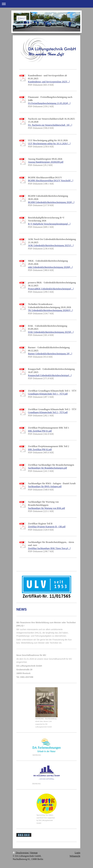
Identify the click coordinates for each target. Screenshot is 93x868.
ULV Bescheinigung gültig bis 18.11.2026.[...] (49, 144)
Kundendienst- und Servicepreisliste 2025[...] (49, 82)
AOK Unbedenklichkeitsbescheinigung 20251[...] (51, 245)
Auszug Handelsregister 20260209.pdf (46, 162)
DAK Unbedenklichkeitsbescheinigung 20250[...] (51, 332)
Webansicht (75, 856)
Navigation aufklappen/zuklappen (46, 4)
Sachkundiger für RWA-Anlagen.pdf (45, 486)
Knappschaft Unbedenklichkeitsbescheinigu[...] (50, 375)
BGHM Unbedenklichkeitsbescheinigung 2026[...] (51, 202)
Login (77, 853)
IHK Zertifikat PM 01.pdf (40, 431)
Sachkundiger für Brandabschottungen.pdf (47, 468)
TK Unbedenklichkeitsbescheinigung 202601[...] (50, 310)
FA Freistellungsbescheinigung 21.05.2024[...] (49, 103)
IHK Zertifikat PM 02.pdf (40, 449)
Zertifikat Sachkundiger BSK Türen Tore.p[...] (49, 548)
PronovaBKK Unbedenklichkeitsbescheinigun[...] (51, 289)
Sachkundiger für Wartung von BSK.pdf (46, 508)
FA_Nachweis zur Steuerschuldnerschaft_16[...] (50, 125)
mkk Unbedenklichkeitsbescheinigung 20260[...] (50, 267)
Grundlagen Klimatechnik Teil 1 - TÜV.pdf (48, 394)
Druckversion (21, 853)
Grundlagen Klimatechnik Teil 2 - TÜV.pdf (48, 412)
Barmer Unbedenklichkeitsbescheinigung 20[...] (50, 354)
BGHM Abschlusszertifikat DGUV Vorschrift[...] (51, 181)
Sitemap (34, 853)
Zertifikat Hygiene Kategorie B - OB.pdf (47, 527)
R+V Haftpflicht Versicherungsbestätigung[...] (49, 224)
